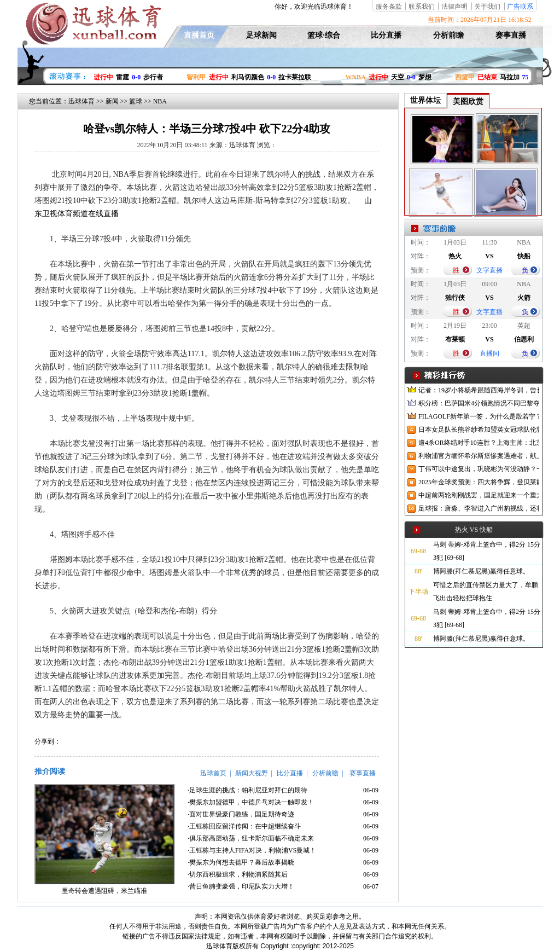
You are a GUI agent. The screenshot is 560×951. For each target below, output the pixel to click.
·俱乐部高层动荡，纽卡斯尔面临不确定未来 (251, 838)
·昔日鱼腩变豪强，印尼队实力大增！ (241, 886)
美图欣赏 (468, 102)
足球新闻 (261, 35)
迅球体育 (81, 101)
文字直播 (489, 270)
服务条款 (389, 7)
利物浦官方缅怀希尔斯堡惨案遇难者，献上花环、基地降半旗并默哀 (479, 456)
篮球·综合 (324, 35)
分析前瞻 (448, 35)
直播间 (489, 353)
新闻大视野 (252, 773)
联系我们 (422, 7)
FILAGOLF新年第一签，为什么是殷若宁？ (479, 416)
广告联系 (520, 7)
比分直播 (386, 35)
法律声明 (454, 7)
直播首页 (199, 35)
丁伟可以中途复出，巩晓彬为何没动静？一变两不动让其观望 (479, 469)
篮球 (136, 101)
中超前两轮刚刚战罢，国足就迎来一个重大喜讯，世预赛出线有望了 (479, 495)
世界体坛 (425, 100)
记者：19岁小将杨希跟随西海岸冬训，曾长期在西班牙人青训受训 (479, 390)
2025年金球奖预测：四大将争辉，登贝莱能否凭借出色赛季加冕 (479, 482)
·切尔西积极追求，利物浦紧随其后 (238, 874)
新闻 (112, 101)
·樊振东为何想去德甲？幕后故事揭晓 (241, 862)
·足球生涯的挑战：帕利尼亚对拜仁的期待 (247, 790)
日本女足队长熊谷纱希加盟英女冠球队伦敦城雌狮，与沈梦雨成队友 (479, 430)
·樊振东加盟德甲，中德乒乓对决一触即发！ (251, 802)
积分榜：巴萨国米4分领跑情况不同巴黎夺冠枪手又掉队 (479, 403)
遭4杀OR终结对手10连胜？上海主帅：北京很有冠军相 (479, 443)
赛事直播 (511, 35)
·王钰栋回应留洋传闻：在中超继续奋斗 (244, 826)
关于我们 (487, 7)
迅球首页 (213, 773)
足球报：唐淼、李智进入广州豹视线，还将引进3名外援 (479, 508)
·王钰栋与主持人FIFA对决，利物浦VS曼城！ (252, 850)
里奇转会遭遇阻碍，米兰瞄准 (104, 891)
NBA (160, 101)
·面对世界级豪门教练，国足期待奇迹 (241, 814)
